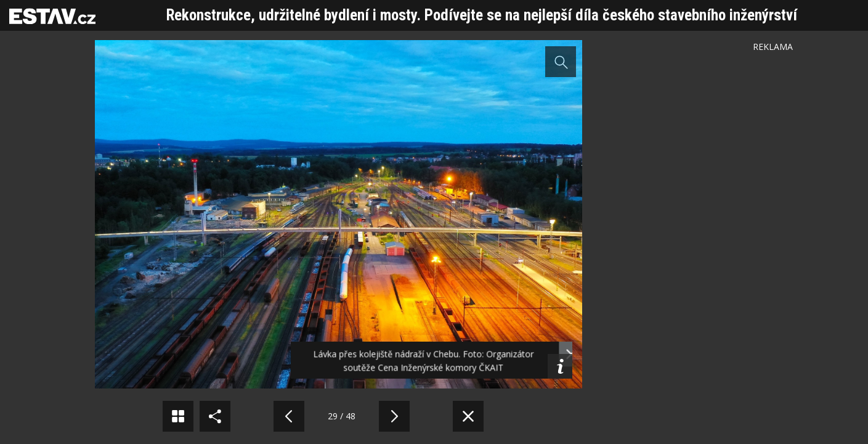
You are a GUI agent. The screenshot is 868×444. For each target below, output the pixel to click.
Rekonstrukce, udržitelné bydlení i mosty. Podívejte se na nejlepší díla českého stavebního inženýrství (482, 15)
